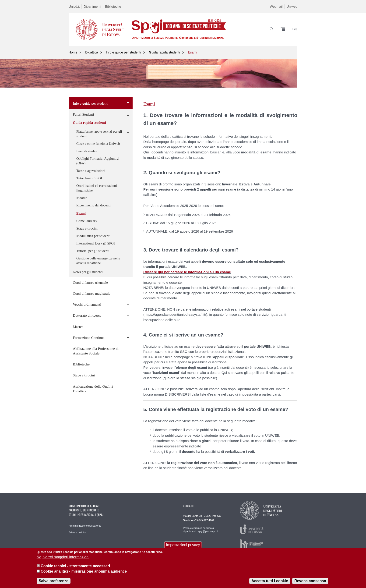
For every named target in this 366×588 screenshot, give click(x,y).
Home (73, 52)
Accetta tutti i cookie (270, 581)
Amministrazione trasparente (85, 526)
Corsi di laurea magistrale (92, 293)
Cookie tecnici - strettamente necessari (75, 566)
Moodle (82, 198)
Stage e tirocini (87, 228)
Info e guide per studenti (123, 52)
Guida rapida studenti (164, 52)
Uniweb (292, 7)
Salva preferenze (54, 581)
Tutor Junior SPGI (89, 178)
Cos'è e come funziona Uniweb (98, 144)
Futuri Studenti (83, 114)
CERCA (290, 35)
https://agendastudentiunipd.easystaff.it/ (175, 314)
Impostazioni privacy (183, 545)
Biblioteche (113, 7)
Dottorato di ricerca (87, 315)
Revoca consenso (310, 581)
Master (78, 327)
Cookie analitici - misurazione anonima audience (84, 571)
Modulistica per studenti (93, 236)
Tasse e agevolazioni (91, 171)
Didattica (91, 52)
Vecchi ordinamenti (87, 304)
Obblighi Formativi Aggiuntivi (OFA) (98, 161)
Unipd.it (74, 7)
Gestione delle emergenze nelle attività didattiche (98, 261)
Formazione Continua (89, 338)
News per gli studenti (88, 272)
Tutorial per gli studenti (93, 251)
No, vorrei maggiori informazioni (63, 557)
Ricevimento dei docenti (93, 205)
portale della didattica (166, 136)
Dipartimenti (92, 7)
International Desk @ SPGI (96, 243)
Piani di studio (86, 151)
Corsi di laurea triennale (90, 282)
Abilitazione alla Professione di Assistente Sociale (96, 351)
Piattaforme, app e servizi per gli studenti (99, 134)
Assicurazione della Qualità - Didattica (94, 389)
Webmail (276, 7)
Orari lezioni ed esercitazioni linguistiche (97, 188)
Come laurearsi (87, 221)
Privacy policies (77, 532)
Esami (192, 52)
